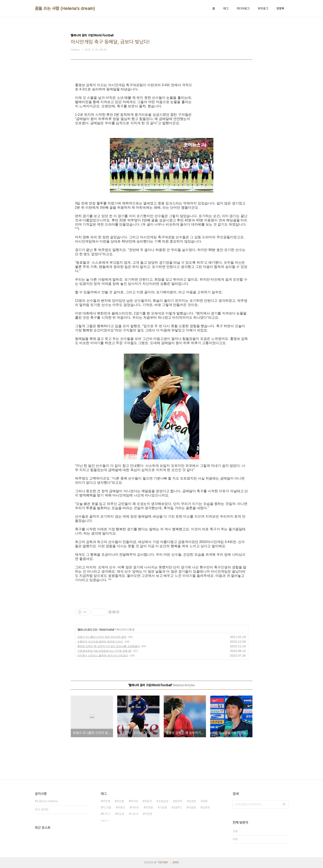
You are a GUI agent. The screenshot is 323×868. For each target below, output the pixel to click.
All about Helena (46, 801)
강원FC (178, 807)
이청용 (149, 807)
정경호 (192, 801)
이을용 (192, 807)
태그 (226, 8)
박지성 (134, 801)
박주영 (106, 801)
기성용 (163, 807)
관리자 (176, 862)
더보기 (104, 821)
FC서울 (107, 807)
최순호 (120, 814)
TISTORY (163, 862)
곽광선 (148, 801)
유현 (205, 801)
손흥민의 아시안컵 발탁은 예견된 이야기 (100, 642)
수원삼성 (163, 801)
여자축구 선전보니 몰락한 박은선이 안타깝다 (103, 656)
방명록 (280, 8)
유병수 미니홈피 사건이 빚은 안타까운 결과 (102, 637)
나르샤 (134, 814)
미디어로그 (243, 8)
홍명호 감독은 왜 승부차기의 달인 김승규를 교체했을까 (109, 646)
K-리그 (106, 814)
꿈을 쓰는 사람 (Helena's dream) (65, 8)
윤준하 (179, 801)
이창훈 (148, 814)
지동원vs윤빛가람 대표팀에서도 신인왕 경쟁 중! (104, 651)
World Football (107, 630)
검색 (284, 804)
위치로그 (263, 8)
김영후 (206, 807)
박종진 (121, 807)
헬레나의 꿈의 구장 (87, 630)
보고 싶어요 (42, 809)
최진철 (120, 801)
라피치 (135, 807)
